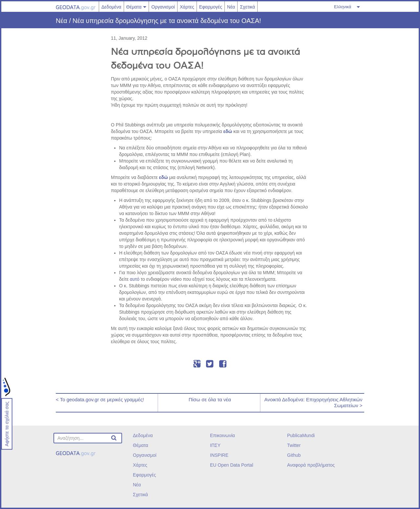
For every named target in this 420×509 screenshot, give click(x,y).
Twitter (294, 445)
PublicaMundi (301, 435)
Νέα (231, 7)
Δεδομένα (111, 7)
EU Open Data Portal (232, 465)
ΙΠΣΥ (215, 445)
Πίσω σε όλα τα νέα (209, 399)
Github (294, 455)
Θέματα (134, 7)
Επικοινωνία (222, 435)
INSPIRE (219, 455)
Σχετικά (247, 7)
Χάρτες (187, 7)
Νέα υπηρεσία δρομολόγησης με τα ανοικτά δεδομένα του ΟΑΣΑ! (167, 21)
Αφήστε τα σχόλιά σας (7, 424)
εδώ (228, 131)
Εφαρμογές (211, 7)
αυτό (135, 279)
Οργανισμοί (163, 7)
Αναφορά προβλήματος (311, 465)
